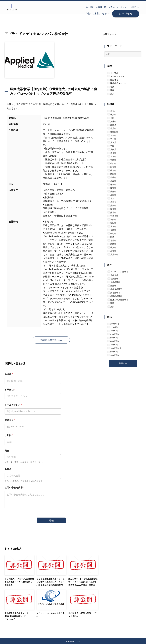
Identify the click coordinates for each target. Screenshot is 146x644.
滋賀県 (112, 209)
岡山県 (112, 174)
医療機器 (113, 80)
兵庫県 (112, 121)
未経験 (112, 286)
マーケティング (116, 76)
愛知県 (112, 191)
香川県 (112, 247)
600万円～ (114, 341)
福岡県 (112, 219)
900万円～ (114, 355)
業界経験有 (114, 293)
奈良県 (112, 153)
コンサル (113, 73)
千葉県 (112, 128)
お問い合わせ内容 (14, 488)
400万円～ (114, 331)
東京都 (112, 202)
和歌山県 (113, 132)
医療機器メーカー (117, 83)
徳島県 (112, 184)
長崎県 (112, 230)
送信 (51, 519)
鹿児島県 (113, 254)
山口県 (112, 163)
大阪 (111, 146)
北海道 (112, 125)
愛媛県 (112, 188)
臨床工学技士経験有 (118, 300)
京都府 (112, 111)
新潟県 (112, 195)
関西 (111, 237)
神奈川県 (113, 216)
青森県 (112, 240)
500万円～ (114, 338)
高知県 (112, 251)
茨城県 (112, 226)
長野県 (112, 233)
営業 (111, 87)
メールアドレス (13, 405)
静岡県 (112, 244)
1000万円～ (114, 324)
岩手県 (112, 177)
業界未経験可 (115, 289)
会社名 (8, 469)
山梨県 (112, 167)
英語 (111, 303)
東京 (111, 198)
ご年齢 (9, 435)
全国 (111, 118)
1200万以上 (114, 327)
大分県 (112, 139)
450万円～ (114, 334)
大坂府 (112, 142)
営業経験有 (114, 282)
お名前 (9, 374)
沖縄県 (112, 205)
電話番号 (10, 420)
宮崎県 (112, 160)
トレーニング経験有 (118, 272)
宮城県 (112, 156)
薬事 (111, 90)
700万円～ (114, 345)
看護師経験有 (115, 296)
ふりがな (10, 390)
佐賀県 (112, 114)
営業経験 (113, 279)
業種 (7, 451)
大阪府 (112, 149)
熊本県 (112, 212)
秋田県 (112, 223)
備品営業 (113, 275)
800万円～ (114, 352)
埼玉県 (112, 135)
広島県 (112, 181)
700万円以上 (115, 348)
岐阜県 (112, 170)
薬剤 (111, 94)
